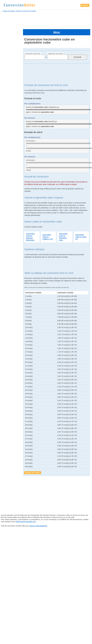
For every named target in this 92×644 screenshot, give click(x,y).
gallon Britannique (10, 148)
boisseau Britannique (11, 89)
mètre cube (8, 318)
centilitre (6, 92)
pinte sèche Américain (12, 387)
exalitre (6, 134)
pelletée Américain (10, 351)
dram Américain (9, 131)
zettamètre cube (10, 443)
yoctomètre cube (10, 425)
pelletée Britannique (11, 354)
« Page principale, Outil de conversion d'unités (19, 11)
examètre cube (9, 137)
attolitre (6, 67)
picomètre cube (9, 375)
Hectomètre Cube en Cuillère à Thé (48, 229)
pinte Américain (9, 381)
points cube (8, 389)
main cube (7, 310)
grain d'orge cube (10, 169)
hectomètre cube (10, 181)
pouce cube (8, 392)
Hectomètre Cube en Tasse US (81, 229)
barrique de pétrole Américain (10, 82)
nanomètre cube (10, 339)
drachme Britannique (11, 128)
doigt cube (7, 125)
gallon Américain (9, 145)
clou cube (7, 104)
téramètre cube (9, 416)
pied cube (7, 378)
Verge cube (8, 419)
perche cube (8, 357)
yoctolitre (7, 422)
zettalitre (7, 440)
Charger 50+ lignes (33, 465)
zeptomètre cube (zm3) (55, 45)
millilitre (6, 330)
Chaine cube (8, 98)
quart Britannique (10, 398)
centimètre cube (9, 95)
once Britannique (10, 345)
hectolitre (7, 178)
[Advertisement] (46, 20)
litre (5, 307)
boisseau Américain (10, 86)
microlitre (7, 321)
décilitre (6, 119)
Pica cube (7, 369)
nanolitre (7, 336)
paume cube (8, 348)
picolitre (6, 372)
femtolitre (7, 140)
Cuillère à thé (8, 110)
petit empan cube (10, 366)
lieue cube (8, 304)
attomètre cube (9, 70)
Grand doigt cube (10, 172)
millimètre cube (9, 333)
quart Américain (9, 395)
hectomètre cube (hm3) (33, 45)
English (85, 5)
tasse (6, 410)
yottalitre (7, 428)
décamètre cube (9, 116)
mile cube (7, 327)
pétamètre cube (9, 363)
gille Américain (9, 160)
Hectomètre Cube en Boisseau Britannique (30, 229)
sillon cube (8, 404)
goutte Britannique (10, 166)
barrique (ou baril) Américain (10, 77)
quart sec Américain (11, 401)
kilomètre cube (9, 301)
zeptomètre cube (10, 437)
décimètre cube (9, 122)
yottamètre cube (10, 431)
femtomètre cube (10, 143)
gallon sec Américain (11, 151)
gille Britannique (9, 163)
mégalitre (7, 313)
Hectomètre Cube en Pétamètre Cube (63, 229)
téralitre (6, 413)
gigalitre (6, 154)
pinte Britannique (10, 384)
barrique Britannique (11, 73)
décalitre (6, 113)
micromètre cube (10, 324)
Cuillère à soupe (9, 107)
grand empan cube (10, 175)
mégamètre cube (10, 315)
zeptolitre (7, 434)
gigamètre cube (9, 157)
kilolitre (6, 298)
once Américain (9, 342)
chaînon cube (8, 101)
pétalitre (6, 360)
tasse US (7, 407)
